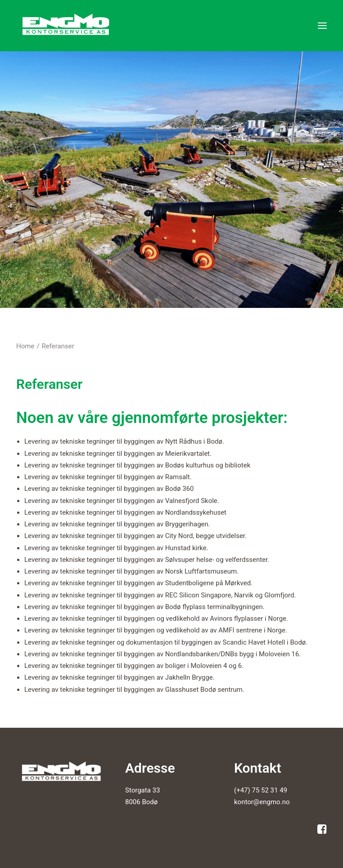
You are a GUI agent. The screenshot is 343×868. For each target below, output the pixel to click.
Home (25, 346)
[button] (322, 26)
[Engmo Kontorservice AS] (67, 26)
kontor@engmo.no (262, 802)
